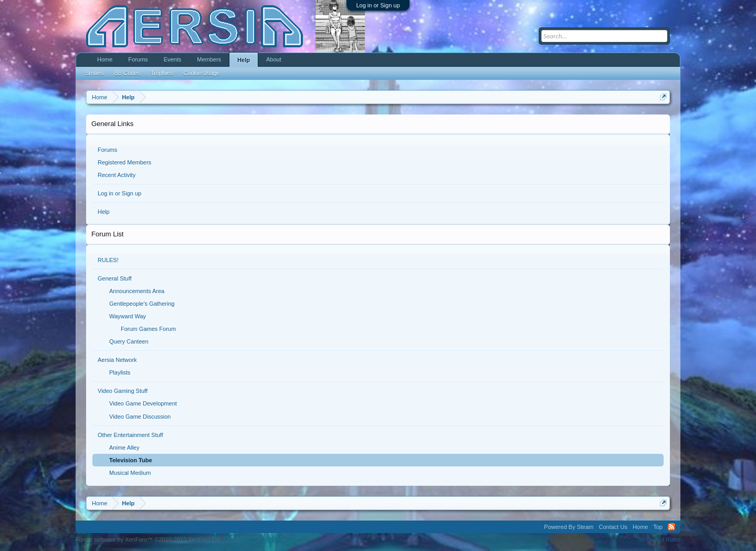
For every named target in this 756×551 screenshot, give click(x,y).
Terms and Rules (659, 539)
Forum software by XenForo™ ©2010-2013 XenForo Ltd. (149, 539)
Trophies (162, 73)
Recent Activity (117, 175)
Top (658, 527)
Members (209, 59)
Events (173, 59)
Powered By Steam (569, 527)
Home (105, 59)
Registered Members (124, 162)
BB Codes (127, 73)
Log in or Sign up (378, 5)
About (274, 59)
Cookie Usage (201, 73)
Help (104, 212)
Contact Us (613, 527)
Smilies (94, 73)
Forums (107, 150)
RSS (671, 527)
